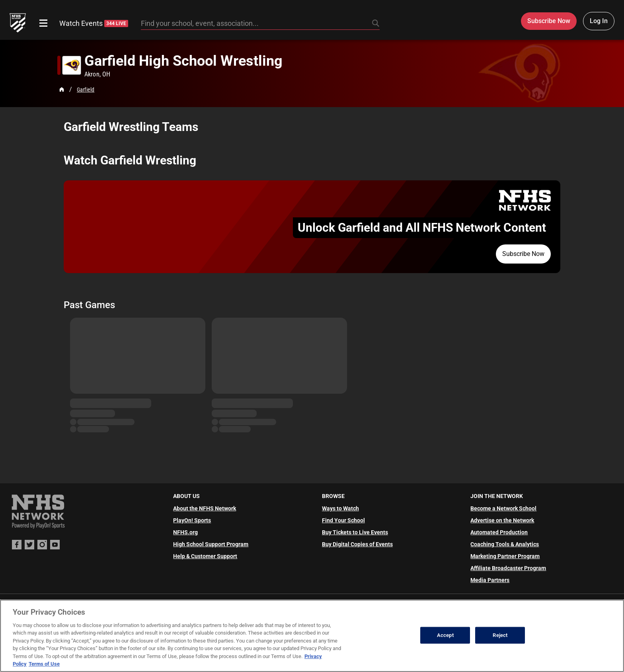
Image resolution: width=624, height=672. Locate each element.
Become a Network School (503, 508)
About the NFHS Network (205, 508)
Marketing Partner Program (505, 556)
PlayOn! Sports (192, 520)
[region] (312, 636)
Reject (500, 635)
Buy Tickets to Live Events (355, 532)
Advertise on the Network (502, 520)
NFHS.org (185, 532)
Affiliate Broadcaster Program (508, 568)
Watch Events (94, 23)
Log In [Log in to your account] (599, 21)
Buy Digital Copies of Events (357, 544)
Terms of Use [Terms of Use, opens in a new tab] (44, 664)
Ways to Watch (340, 508)
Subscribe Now (523, 254)
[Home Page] (62, 90)
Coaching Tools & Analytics (505, 544)
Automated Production (499, 532)
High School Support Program (211, 544)
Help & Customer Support (205, 556)
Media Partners (490, 580)
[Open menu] (43, 23)
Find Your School (343, 520)
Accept (445, 635)
